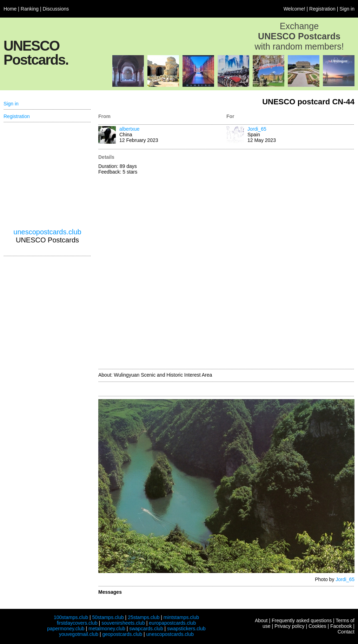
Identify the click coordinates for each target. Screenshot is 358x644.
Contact (346, 632)
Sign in (347, 9)
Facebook (341, 626)
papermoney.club (66, 629)
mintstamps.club (181, 617)
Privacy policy (290, 626)
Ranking (30, 9)
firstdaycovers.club (77, 623)
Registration (322, 9)
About (261, 620)
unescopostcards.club (47, 232)
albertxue (130, 129)
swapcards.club (146, 629)
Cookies (317, 626)
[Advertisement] (248, 260)
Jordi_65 (257, 129)
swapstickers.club (186, 629)
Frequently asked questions (302, 620)
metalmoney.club (107, 629)
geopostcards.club (122, 634)
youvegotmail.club (79, 634)
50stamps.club (108, 617)
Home (10, 9)
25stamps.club (144, 617)
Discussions (56, 9)
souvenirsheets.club (123, 623)
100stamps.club (71, 617)
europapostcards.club (172, 623)
